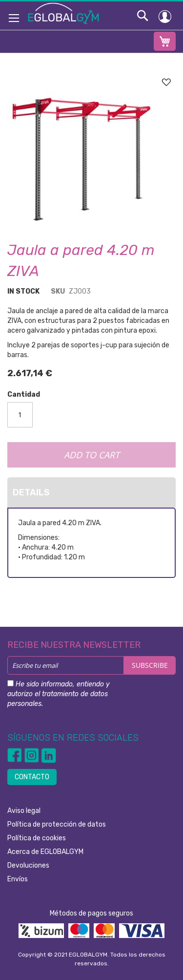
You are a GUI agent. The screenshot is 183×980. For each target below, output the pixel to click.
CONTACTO (32, 777)
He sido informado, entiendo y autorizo (59, 694)
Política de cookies (37, 838)
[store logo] (63, 13)
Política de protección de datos (57, 824)
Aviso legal (24, 811)
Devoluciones (28, 865)
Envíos (18, 879)
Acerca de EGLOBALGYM (45, 852)
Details (31, 492)
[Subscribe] (150, 665)
